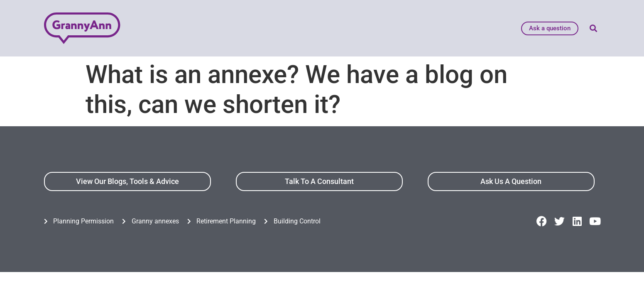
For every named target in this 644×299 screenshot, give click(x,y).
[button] (594, 28)
